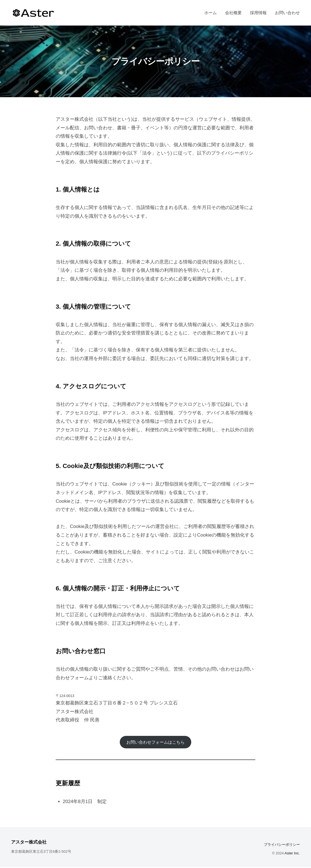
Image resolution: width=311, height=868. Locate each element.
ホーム (211, 13)
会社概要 (233, 13)
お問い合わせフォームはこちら (155, 742)
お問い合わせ (287, 13)
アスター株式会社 (32, 843)
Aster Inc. (292, 854)
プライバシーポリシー (282, 846)
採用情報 (258, 13)
